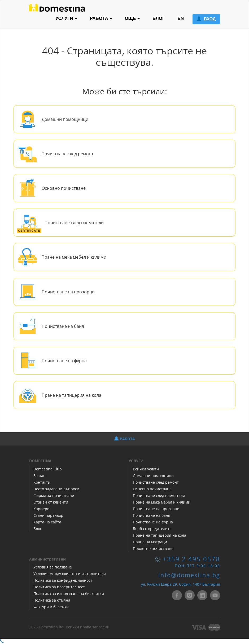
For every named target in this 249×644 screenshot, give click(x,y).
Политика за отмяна (52, 600)
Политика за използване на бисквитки (69, 594)
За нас (39, 476)
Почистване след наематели (74, 223)
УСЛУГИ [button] (66, 18)
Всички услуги (146, 469)
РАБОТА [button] (101, 18)
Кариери (41, 509)
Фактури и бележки (51, 607)
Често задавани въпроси (56, 489)
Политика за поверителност (59, 587)
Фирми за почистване (54, 495)
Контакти (42, 482)
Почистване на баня (63, 326)
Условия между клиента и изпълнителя (70, 574)
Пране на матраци (150, 542)
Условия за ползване (53, 567)
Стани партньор (48, 515)
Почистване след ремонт (67, 154)
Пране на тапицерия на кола (71, 395)
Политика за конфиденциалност (63, 580)
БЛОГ (159, 18)
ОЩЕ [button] (132, 18)
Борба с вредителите (152, 529)
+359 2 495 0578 (191, 559)
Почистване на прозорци (68, 292)
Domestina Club (48, 469)
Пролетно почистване (153, 548)
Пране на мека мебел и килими (74, 257)
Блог (38, 529)
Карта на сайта (47, 522)
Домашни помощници (65, 119)
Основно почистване (64, 188)
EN (181, 18)
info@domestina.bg (189, 575)
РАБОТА (125, 439)
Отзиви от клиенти (51, 502)
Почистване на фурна (64, 361)
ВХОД (206, 19)
